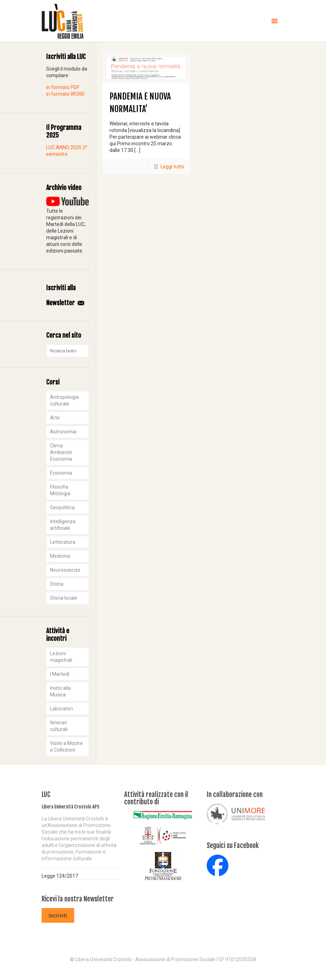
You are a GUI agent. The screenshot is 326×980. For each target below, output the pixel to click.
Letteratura (63, 542)
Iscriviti (58, 915)
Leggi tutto (172, 167)
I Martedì (60, 674)
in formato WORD (65, 94)
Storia (57, 584)
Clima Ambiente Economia (61, 452)
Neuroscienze (65, 570)
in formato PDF (63, 87)
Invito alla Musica (60, 691)
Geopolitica (62, 507)
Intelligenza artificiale (63, 525)
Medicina (60, 556)
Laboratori (61, 709)
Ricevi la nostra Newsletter (78, 899)
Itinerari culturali (59, 726)
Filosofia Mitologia (60, 490)
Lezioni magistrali (61, 657)
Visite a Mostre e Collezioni (66, 747)
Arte (55, 418)
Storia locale (64, 598)
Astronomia (63, 432)
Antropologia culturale (64, 400)
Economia (61, 473)
